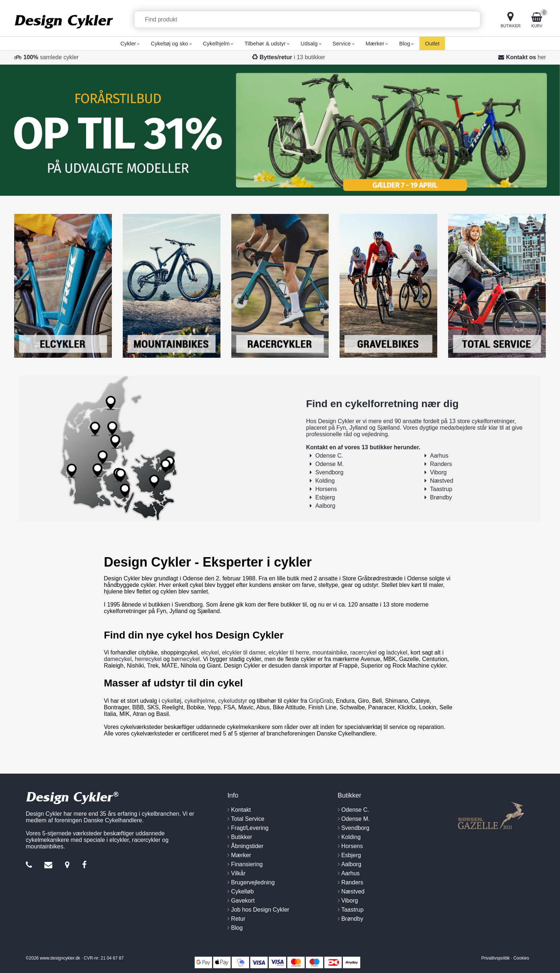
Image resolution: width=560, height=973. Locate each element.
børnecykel (186, 659)
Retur (238, 919)
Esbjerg (325, 497)
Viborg (438, 472)
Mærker (241, 855)
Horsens (326, 489)
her (542, 57)
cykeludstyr (233, 701)
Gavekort (243, 901)
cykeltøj (171, 701)
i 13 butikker (293, 57)
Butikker (242, 837)
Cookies (521, 958)
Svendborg (329, 472)
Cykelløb (242, 891)
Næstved (442, 481)
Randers (441, 464)
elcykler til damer (244, 652)
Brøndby (441, 497)
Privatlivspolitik (496, 958)
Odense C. (329, 456)
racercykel (363, 652)
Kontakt (241, 810)
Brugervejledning (253, 882)
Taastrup (441, 489)
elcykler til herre (289, 652)
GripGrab (321, 701)
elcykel (210, 652)
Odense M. (329, 464)
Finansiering (247, 864)
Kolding (325, 481)
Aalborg (325, 506)
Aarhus (439, 456)
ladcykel (397, 652)
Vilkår (238, 873)
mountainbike (330, 652)
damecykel (118, 659)
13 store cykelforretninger (482, 421)
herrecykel (148, 659)
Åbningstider (247, 846)
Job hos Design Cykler (260, 910)
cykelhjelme (200, 701)
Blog (237, 928)
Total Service (248, 819)
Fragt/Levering (250, 828)
